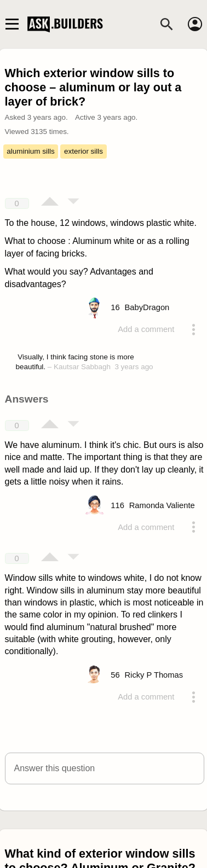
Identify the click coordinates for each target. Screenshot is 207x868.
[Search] (166, 24)
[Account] (195, 24)
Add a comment (146, 329)
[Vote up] (50, 202)
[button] (105, 768)
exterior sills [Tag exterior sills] (84, 151)
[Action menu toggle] (193, 329)
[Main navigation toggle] (12, 24)
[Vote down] (73, 202)
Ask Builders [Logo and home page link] (66, 24)
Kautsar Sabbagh (82, 367)
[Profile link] (147, 307)
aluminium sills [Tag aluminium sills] (30, 151)
